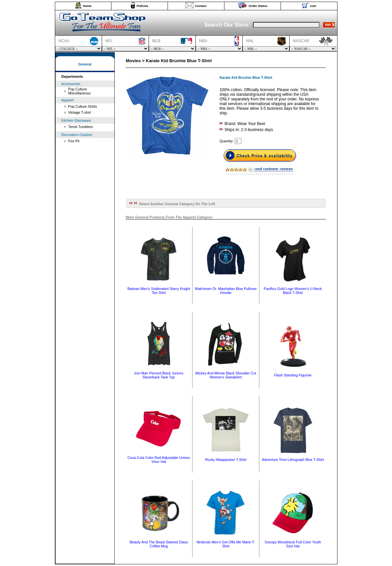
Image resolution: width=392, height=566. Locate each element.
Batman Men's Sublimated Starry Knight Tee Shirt (159, 291)
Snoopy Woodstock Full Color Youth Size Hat (293, 544)
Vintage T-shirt (79, 112)
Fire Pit (74, 141)
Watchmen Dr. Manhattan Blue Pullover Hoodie (226, 291)
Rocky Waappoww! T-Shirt (226, 460)
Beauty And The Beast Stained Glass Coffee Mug (159, 544)
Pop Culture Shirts (82, 106)
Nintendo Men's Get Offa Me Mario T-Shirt (226, 544)
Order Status (258, 6)
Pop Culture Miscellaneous (79, 91)
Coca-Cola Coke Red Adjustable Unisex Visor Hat (159, 460)
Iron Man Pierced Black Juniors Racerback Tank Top (159, 375)
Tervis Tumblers (81, 127)
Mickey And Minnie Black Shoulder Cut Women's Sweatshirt (226, 375)
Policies (142, 6)
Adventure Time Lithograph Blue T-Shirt (293, 460)
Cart (313, 6)
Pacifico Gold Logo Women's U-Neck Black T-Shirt (293, 291)
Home (87, 6)
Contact (201, 6)
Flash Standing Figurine (293, 375)
